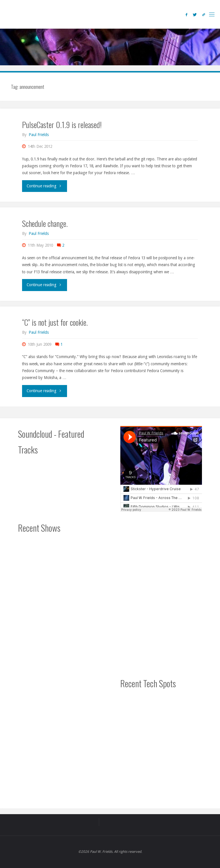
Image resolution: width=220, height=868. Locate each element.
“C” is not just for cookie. (55, 322)
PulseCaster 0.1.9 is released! (62, 124)
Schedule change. (45, 223)
